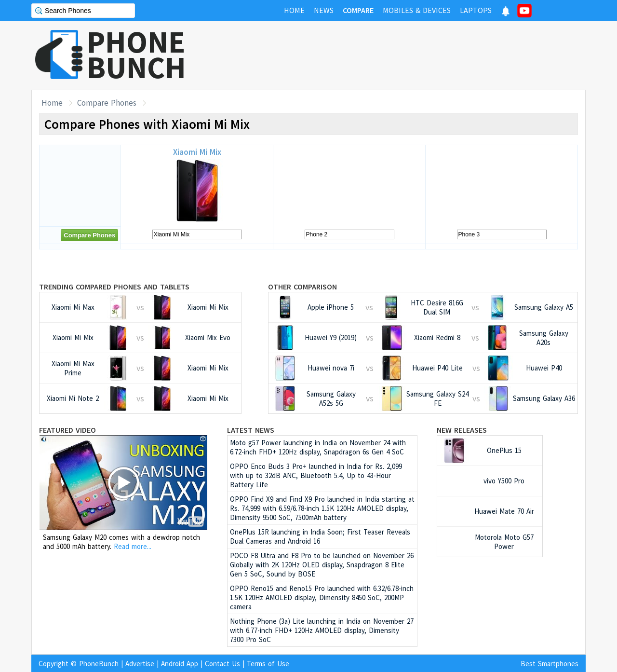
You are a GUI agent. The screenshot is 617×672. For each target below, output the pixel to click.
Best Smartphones (550, 664)
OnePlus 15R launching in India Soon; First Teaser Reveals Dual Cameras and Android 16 (320, 536)
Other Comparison (302, 287)
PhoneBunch (99, 664)
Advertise (140, 664)
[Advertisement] (410, 55)
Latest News (251, 430)
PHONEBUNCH (136, 55)
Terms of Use (268, 664)
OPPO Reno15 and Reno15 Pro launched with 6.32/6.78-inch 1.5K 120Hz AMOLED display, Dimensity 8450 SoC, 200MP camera (322, 597)
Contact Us (222, 664)
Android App (180, 664)
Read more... (133, 546)
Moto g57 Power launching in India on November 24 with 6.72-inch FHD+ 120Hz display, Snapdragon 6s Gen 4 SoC (318, 447)
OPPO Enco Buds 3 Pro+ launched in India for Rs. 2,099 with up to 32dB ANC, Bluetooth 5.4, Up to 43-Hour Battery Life (316, 475)
